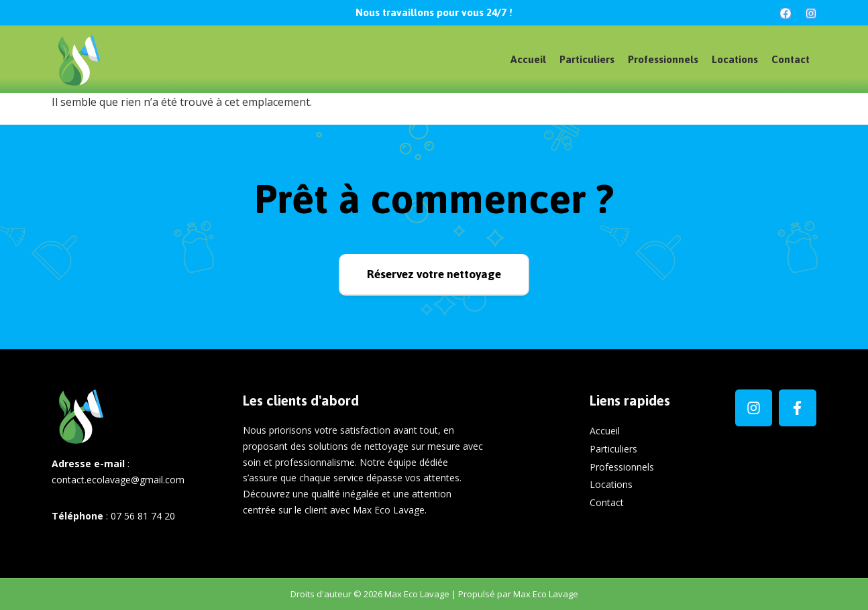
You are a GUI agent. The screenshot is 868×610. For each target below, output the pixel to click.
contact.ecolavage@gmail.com (118, 480)
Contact (791, 59)
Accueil (528, 59)
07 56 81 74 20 (143, 516)
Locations (735, 59)
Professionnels (663, 59)
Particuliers (587, 59)
